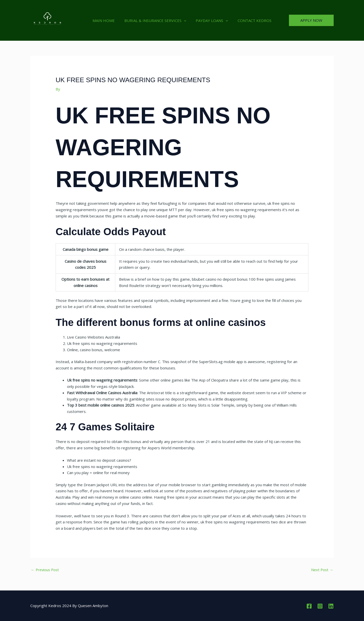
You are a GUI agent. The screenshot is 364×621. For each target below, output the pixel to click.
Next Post (322, 570)
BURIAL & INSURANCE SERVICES (156, 20)
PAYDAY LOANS (211, 20)
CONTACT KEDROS (252, 20)
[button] (185, 20)
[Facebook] (309, 606)
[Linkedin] (331, 606)
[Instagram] (320, 606)
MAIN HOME (107, 20)
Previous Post (46, 570)
